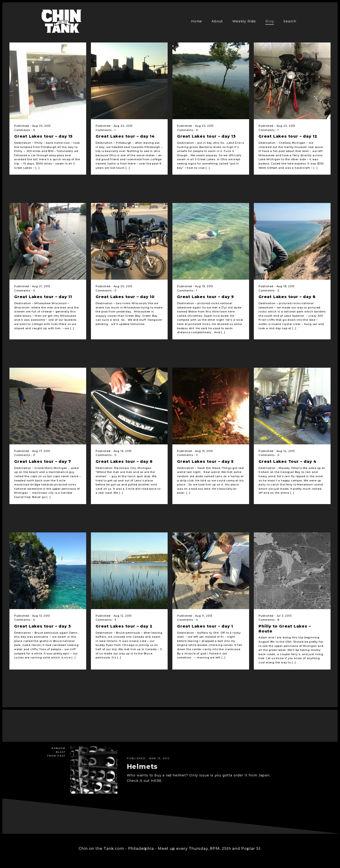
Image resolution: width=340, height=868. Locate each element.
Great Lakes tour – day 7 (43, 461)
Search (290, 21)
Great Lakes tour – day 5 (205, 461)
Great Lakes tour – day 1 (205, 626)
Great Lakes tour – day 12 (288, 136)
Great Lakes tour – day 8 (287, 297)
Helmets (142, 767)
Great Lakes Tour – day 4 (287, 461)
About (217, 21)
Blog (270, 21)
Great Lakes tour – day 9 (206, 297)
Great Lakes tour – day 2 (124, 626)
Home (197, 21)
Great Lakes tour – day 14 (125, 136)
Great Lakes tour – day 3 (43, 626)
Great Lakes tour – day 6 (124, 461)
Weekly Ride (244, 21)
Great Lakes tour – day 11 (43, 297)
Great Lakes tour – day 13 (206, 136)
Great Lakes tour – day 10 (125, 297)
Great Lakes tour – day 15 (43, 136)
